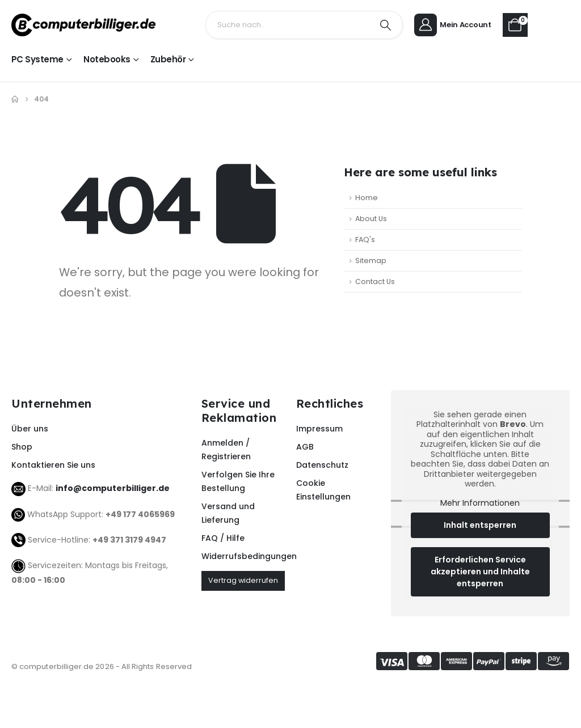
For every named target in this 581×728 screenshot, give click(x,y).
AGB (305, 447)
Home (367, 198)
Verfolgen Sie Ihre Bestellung (238, 481)
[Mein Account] (454, 25)
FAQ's (365, 240)
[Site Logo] (83, 25)
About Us (371, 219)
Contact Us (375, 282)
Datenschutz (322, 465)
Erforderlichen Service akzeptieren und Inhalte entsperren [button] (480, 572)
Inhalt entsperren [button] (481, 525)
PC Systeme (37, 59)
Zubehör (168, 59)
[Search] (385, 25)
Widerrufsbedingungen (243, 556)
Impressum (319, 429)
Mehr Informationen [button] (481, 503)
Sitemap (371, 261)
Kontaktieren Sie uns (53, 465)
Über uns (30, 429)
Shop (22, 447)
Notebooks (107, 59)
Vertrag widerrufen (243, 580)
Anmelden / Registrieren (226, 450)
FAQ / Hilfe (223, 538)
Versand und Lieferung (228, 513)
